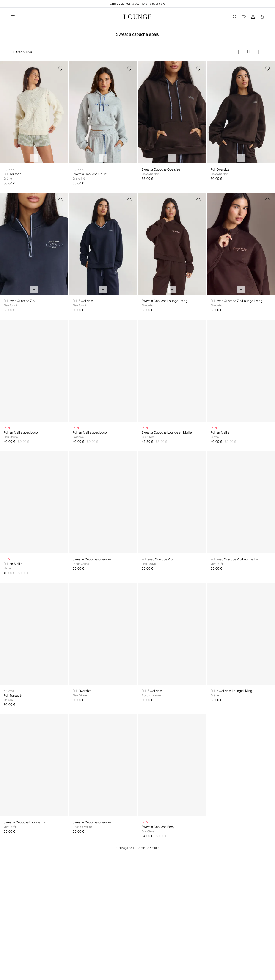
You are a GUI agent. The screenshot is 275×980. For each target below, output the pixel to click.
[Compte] (253, 17)
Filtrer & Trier (23, 52)
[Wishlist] (244, 17)
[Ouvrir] (13, 17)
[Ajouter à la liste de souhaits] (61, 69)
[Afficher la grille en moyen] (249, 52)
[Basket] (262, 17)
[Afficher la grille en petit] (258, 52)
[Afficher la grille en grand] (240, 52)
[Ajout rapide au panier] (34, 158)
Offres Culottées (120, 4)
